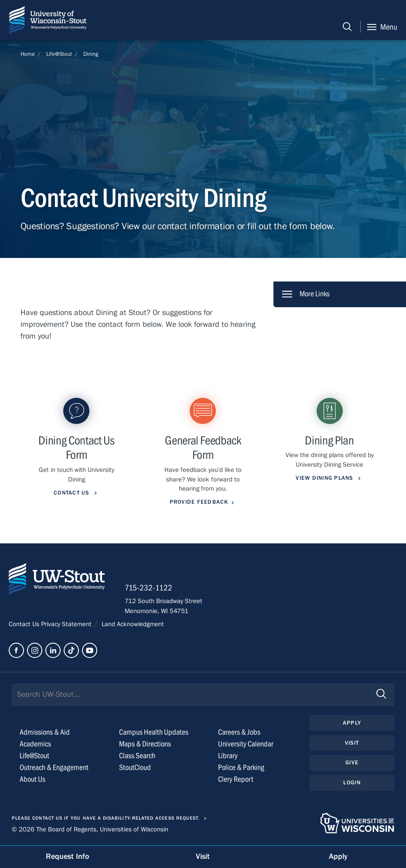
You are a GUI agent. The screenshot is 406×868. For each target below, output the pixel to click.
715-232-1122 (148, 588)
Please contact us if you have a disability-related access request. (106, 818)
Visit (352, 743)
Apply (352, 723)
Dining (91, 54)
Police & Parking (241, 768)
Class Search (137, 756)
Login (352, 783)
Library (228, 756)
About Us (32, 779)
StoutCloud (135, 768)
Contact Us (25, 624)
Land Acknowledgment (132, 624)
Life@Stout (59, 54)
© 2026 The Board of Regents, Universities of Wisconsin (90, 829)
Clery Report (236, 779)
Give (352, 763)
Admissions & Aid (45, 732)
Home (28, 54)
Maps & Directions (145, 744)
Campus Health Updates (154, 732)
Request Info (68, 856)
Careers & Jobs (239, 732)
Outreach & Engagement (54, 768)
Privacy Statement (67, 624)
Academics (35, 744)
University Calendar (246, 744)
